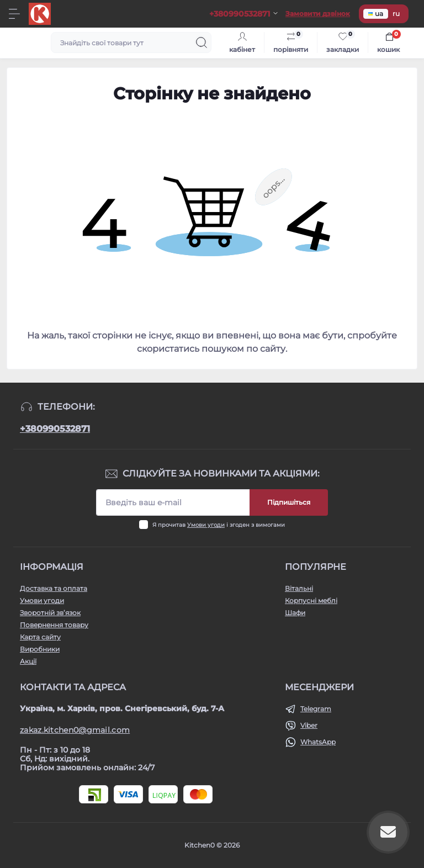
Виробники (40, 649)
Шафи (295, 613)
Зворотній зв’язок (50, 613)
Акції (28, 661)
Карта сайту (40, 637)
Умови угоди (206, 525)
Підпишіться (289, 502)
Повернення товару (54, 625)
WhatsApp (318, 742)
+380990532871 (55, 429)
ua (376, 14)
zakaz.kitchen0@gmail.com (75, 730)
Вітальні (299, 588)
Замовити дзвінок (318, 14)
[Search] (202, 43)
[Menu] (14, 14)
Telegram (316, 709)
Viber (309, 725)
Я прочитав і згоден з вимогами (219, 525)
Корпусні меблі (311, 600)
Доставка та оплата (54, 588)
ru (396, 14)
